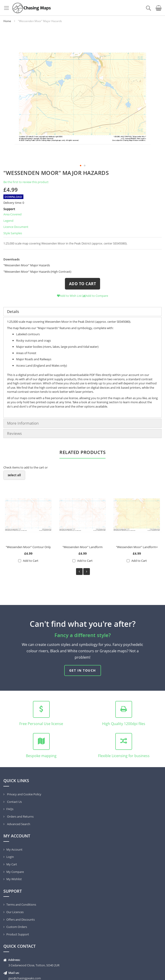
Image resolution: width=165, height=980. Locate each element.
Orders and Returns (20, 816)
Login (10, 857)
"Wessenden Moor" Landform (82, 547)
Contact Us (14, 802)
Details (13, 311)
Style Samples (13, 233)
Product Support (18, 934)
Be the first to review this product (26, 182)
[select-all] (14, 475)
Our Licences (15, 912)
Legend (8, 221)
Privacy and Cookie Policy (24, 794)
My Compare (15, 872)
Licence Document (16, 227)
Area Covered (12, 214)
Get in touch (83, 670)
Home (7, 21)
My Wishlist (14, 879)
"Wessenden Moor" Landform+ (137, 547)
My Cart (12, 864)
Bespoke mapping (41, 756)
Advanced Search (18, 824)
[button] (153, 96)
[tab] (82, 312)
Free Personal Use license (41, 724)
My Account (14, 849)
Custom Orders (17, 927)
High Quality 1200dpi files (124, 724)
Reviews (14, 433)
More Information (23, 423)
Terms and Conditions (21, 904)
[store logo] (31, 8)
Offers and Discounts (21, 920)
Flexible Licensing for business (124, 756)
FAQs (10, 809)
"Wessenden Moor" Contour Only (28, 547)
